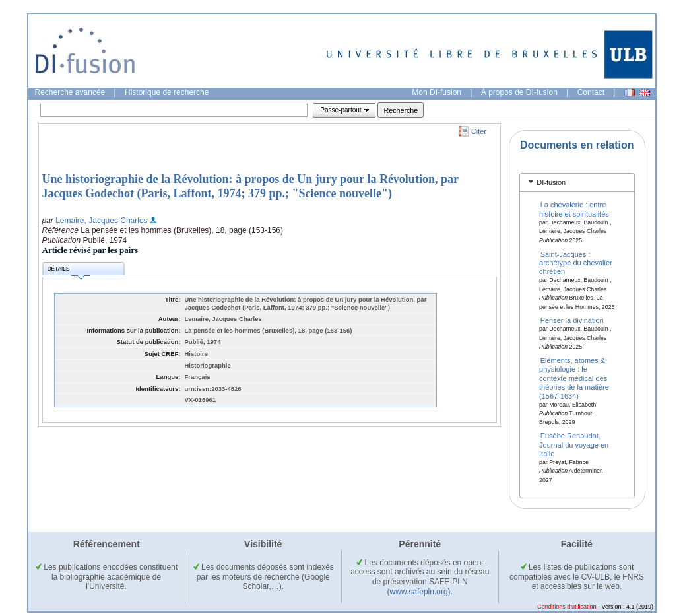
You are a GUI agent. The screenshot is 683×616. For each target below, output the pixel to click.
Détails (69, 271)
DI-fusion (551, 182)
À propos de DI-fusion (519, 92)
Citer (479, 131)
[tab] (577, 183)
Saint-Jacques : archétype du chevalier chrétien (576, 262)
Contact (591, 92)
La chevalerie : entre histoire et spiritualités (574, 209)
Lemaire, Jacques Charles (101, 221)
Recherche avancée (70, 92)
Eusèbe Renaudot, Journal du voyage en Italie (574, 445)
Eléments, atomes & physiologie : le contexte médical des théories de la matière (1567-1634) (574, 378)
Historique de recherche (167, 92)
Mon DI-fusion (437, 92)
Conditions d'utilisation (567, 607)
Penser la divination (572, 320)
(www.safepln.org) (419, 592)
